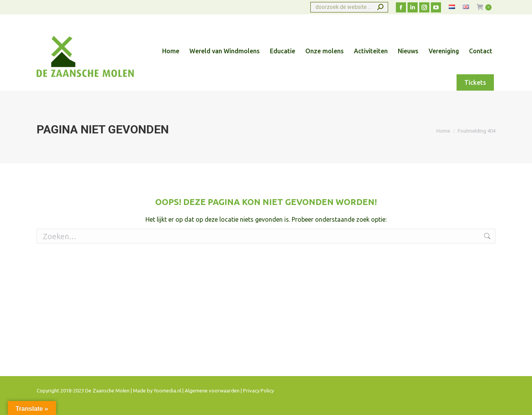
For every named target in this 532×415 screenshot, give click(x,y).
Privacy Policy (258, 390)
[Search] (349, 7)
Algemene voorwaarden (212, 390)
